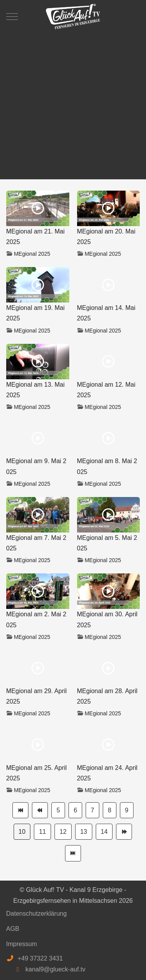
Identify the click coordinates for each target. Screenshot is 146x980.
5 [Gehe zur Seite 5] (58, 810)
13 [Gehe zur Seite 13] (84, 832)
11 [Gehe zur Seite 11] (42, 832)
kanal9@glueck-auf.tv (55, 969)
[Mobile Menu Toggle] (12, 16)
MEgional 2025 (32, 254)
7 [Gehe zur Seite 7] (92, 810)
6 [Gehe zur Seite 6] (75, 810)
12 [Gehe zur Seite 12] (63, 832)
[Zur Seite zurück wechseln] (40, 810)
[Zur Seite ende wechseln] (73, 853)
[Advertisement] (73, 102)
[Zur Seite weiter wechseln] (124, 832)
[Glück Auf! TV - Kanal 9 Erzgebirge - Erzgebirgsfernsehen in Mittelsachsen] (73, 17)
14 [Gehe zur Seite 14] (104, 832)
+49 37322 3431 (40, 958)
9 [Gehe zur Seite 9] (127, 810)
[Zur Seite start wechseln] (20, 810)
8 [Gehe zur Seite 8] (110, 810)
